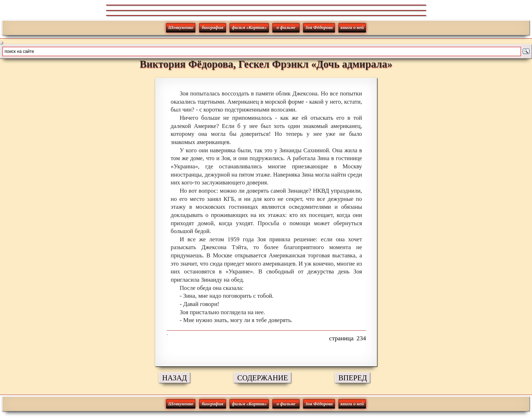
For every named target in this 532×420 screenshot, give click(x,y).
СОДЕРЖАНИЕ (263, 378)
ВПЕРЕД (353, 378)
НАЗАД (174, 378)
